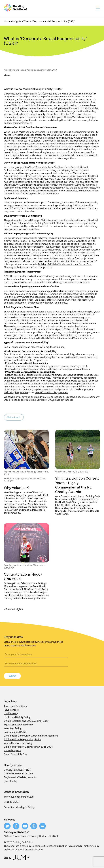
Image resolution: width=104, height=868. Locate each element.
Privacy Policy (11, 710)
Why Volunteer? (17, 488)
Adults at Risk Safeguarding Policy (23, 739)
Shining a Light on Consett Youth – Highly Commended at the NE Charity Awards (77, 485)
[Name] (36, 654)
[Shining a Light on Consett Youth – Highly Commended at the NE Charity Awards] (78, 449)
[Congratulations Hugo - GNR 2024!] (26, 543)
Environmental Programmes (32, 360)
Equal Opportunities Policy (18, 725)
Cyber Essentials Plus (16, 754)
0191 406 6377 (12, 802)
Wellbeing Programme (16, 392)
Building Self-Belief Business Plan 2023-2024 (28, 747)
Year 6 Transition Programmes (51, 392)
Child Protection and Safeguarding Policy (26, 721)
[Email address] (36, 664)
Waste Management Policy (18, 743)
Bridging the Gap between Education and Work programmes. (61, 338)
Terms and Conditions (16, 706)
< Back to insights (13, 609)
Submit (12, 676)
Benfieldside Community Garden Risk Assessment (31, 736)
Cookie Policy (11, 714)
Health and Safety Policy (17, 717)
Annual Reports (12, 751)
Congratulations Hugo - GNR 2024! (23, 577)
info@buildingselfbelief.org (19, 797)
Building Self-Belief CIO (47, 223)
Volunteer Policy (13, 728)
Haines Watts (72, 117)
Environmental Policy (15, 732)
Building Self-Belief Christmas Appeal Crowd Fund (65, 264)
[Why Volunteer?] (26, 449)
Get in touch (14, 417)
